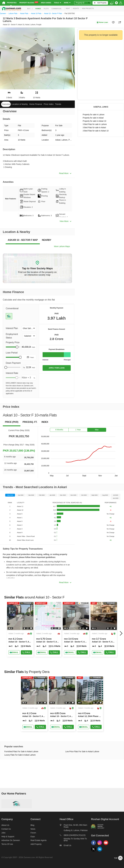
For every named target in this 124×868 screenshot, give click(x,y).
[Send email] (14, 652)
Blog (32, 825)
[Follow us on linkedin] (100, 851)
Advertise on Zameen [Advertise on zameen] (11, 840)
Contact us (6, 829)
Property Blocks (29, 3)
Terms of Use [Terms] (7, 844)
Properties (12, 3)
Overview (6, 104)
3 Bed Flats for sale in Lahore (95, 124)
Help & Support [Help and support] (8, 837)
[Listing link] (20, 629)
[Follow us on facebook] (94, 845)
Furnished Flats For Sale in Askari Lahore (21, 752)
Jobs (3, 833)
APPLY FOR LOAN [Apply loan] (57, 368)
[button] (29, 328)
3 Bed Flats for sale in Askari (94, 128)
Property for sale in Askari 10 (94, 121)
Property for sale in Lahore (93, 115)
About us (5, 825)
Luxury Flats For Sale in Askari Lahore (20, 755)
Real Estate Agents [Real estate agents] (39, 840)
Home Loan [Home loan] (102, 22)
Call (26, 652)
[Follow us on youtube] (107, 845)
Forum (33, 833)
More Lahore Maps (62, 246)
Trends (58, 104)
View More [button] (65, 221)
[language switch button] (111, 3)
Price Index (49, 104)
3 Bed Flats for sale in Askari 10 (96, 131)
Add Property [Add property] (36, 844)
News (33, 829)
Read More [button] (65, 173)
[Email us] (75, 846)
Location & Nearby (20, 104)
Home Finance (36, 104)
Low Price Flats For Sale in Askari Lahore (82, 752)
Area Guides (46, 3)
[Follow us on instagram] (100, 845)
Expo (33, 837)
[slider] (17, 347)
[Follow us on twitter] (94, 851)
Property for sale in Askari (93, 118)
